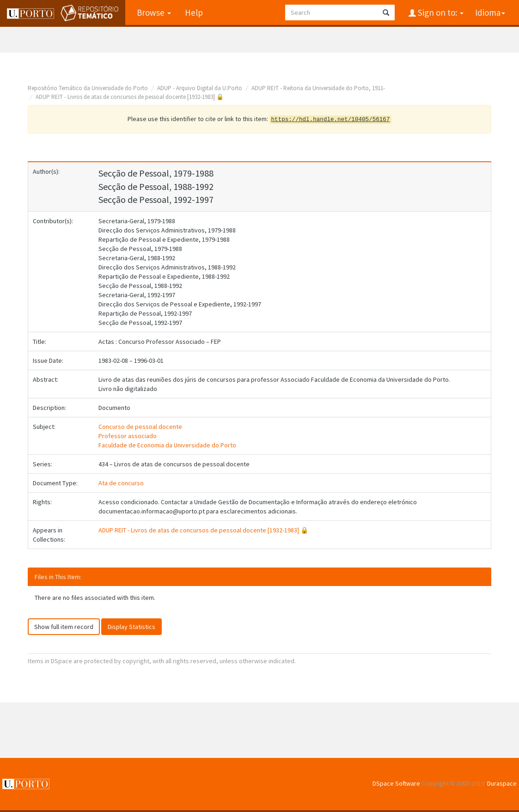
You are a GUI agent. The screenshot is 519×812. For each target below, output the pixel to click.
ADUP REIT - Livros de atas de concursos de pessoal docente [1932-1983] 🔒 (130, 97)
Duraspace (502, 783)
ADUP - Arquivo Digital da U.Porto (200, 88)
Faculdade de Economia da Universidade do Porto (167, 445)
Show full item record (64, 627)
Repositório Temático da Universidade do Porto (88, 88)
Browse (154, 12)
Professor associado (128, 436)
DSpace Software (396, 783)
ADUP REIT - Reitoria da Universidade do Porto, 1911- (318, 88)
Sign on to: (440, 12)
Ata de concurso (121, 483)
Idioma (490, 12)
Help (194, 12)
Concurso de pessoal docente (140, 427)
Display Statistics (131, 627)
